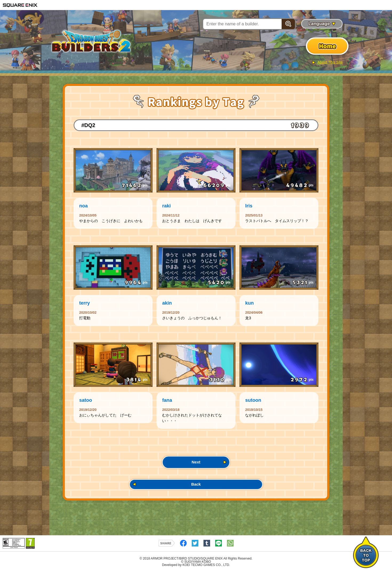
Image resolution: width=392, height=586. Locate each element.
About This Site (330, 62)
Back (196, 497)
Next (196, 472)
